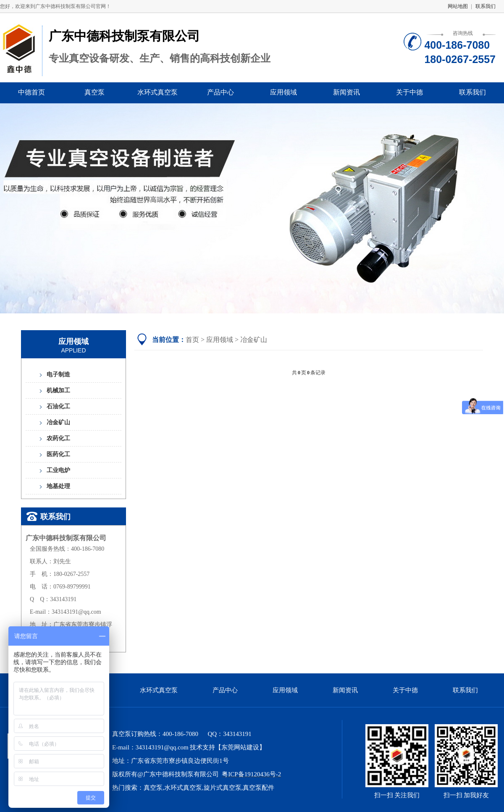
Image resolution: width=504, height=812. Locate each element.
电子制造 (58, 374)
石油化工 (58, 406)
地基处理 (58, 486)
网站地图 (458, 6)
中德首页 (31, 92)
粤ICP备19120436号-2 (251, 774)
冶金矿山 (58, 422)
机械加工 (58, 390)
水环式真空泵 (157, 92)
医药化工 (58, 454)
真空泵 (94, 92)
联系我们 (486, 6)
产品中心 (220, 92)
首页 (192, 340)
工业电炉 (58, 470)
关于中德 (409, 92)
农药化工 (58, 438)
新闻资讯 (346, 92)
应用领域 (283, 92)
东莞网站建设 (240, 747)
